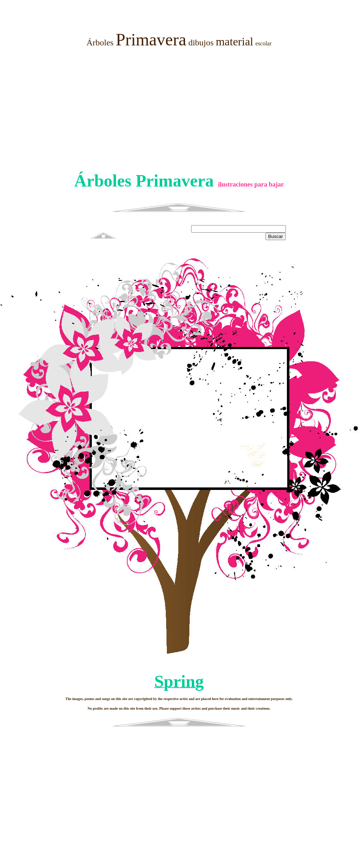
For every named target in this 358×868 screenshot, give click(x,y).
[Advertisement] (179, 110)
